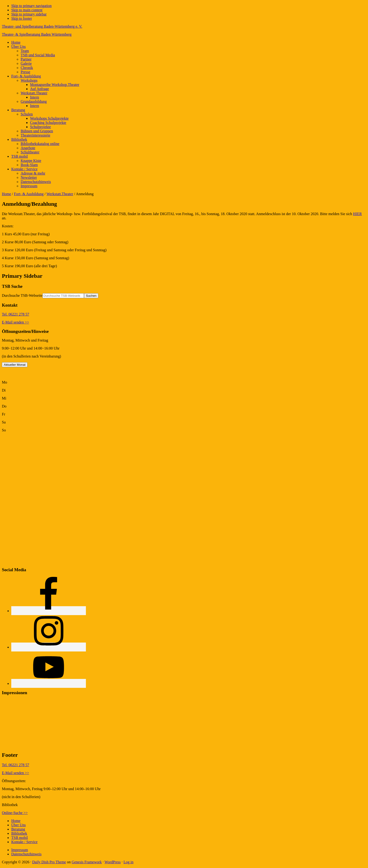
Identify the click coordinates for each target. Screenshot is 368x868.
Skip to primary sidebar (29, 14)
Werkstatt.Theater (60, 194)
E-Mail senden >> (15, 322)
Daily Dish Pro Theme (49, 862)
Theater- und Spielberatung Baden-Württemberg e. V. (42, 26)
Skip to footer (22, 18)
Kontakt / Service (24, 842)
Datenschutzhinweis (26, 854)
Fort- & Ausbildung (29, 194)
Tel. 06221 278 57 (15, 314)
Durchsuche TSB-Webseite (22, 295)
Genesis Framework (87, 862)
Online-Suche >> (15, 813)
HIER (357, 214)
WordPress (113, 862)
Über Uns (19, 825)
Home (6, 194)
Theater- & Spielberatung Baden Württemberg (37, 34)
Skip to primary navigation (31, 6)
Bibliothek (19, 833)
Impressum (20, 850)
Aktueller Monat (15, 365)
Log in (128, 862)
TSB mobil (20, 838)
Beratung (18, 829)
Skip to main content (27, 10)
